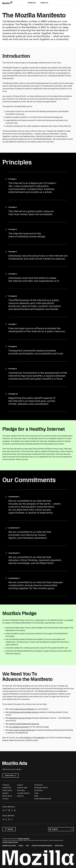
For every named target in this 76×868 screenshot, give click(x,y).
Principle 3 (13, 229)
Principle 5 (13, 274)
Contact (5, 799)
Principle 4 (13, 252)
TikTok (12, 810)
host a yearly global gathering (22, 730)
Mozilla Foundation (24, 839)
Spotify (15, 810)
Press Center (7, 790)
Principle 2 (13, 207)
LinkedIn (9, 810)
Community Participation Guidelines (42, 845)
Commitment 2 (14, 528)
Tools (36, 793)
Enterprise (38, 790)
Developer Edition (41, 788)
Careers (5, 793)
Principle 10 (13, 394)
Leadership (7, 788)
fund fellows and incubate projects (24, 712)
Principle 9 (13, 369)
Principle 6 (13, 296)
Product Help (22, 788)
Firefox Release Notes (43, 799)
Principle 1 (12, 179)
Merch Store (7, 796)
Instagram (6, 810)
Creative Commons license (10, 842)
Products (32, 3)
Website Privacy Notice (9, 845)
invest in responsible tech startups (24, 724)
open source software (24, 709)
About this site (59, 845)
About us (44, 3)
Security (20, 796)
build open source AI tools (20, 718)
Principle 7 (13, 324)
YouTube (9, 819)
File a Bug (21, 790)
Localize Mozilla (23, 793)
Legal (27, 845)
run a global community (19, 727)
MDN (36, 796)
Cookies (21, 845)
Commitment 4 (14, 578)
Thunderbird (39, 738)
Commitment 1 (14, 497)
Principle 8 (13, 346)
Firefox (27, 738)
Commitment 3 (14, 553)
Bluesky (4, 810)
